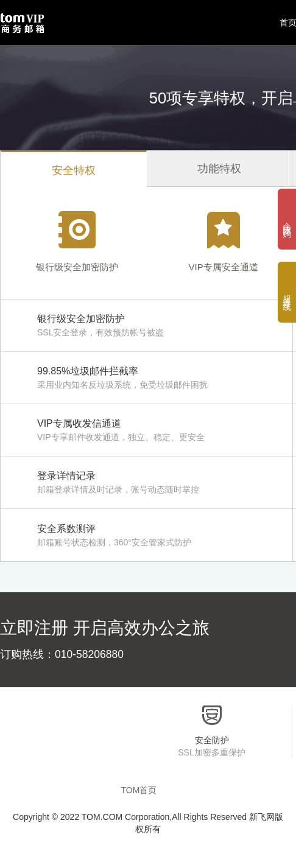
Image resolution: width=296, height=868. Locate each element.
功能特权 (219, 169)
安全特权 (74, 170)
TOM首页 (139, 790)
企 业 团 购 (287, 219)
